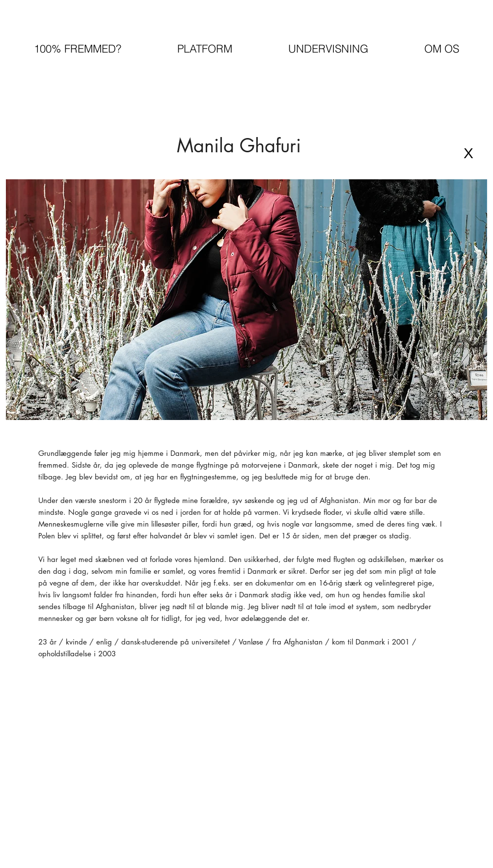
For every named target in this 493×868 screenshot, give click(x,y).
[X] (468, 153)
